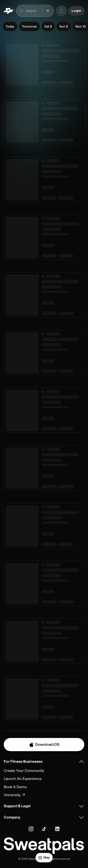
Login (76, 11)
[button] (44, 762)
